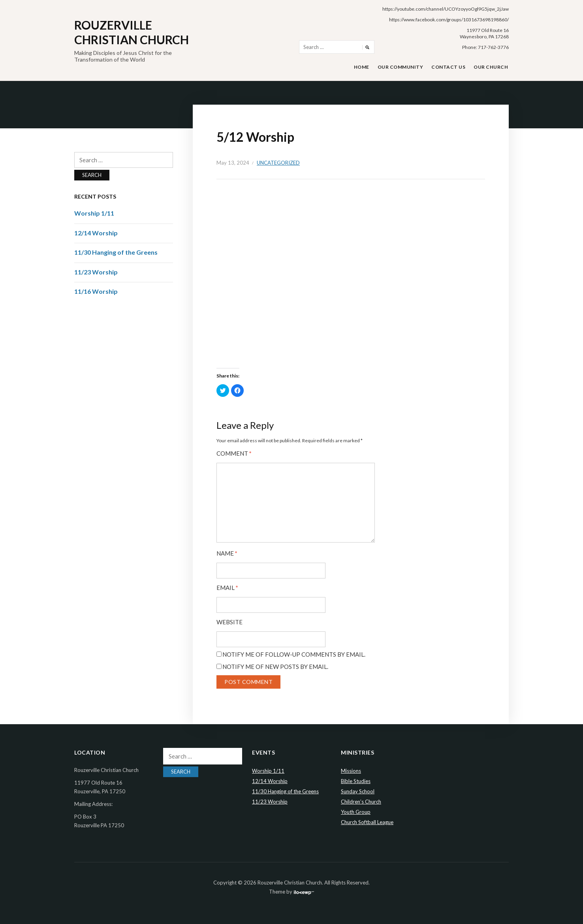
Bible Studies (356, 781)
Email (227, 588)
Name (227, 553)
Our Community (401, 67)
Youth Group (356, 812)
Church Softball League (367, 822)
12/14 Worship (96, 233)
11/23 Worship (96, 272)
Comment (234, 454)
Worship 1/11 (94, 213)
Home (362, 67)
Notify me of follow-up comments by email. (294, 654)
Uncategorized (278, 163)
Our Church (491, 67)
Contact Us (448, 67)
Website (229, 622)
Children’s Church (361, 802)
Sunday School (358, 791)
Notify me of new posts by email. (275, 667)
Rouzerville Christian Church (132, 32)
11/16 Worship (96, 291)
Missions (351, 771)
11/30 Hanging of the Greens (116, 252)
